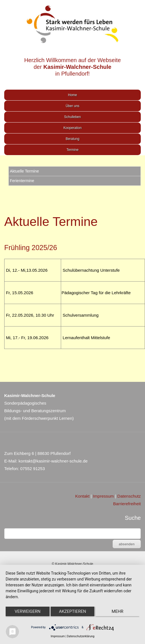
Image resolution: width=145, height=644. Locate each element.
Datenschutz (129, 496)
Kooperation (72, 128)
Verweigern (28, 611)
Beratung (72, 139)
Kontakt (82, 496)
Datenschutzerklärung (81, 636)
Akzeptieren (72, 611)
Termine (72, 150)
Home (72, 95)
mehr (117, 611)
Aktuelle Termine (24, 171)
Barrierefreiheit (127, 504)
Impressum (103, 496)
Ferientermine (22, 181)
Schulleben (72, 117)
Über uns (72, 106)
